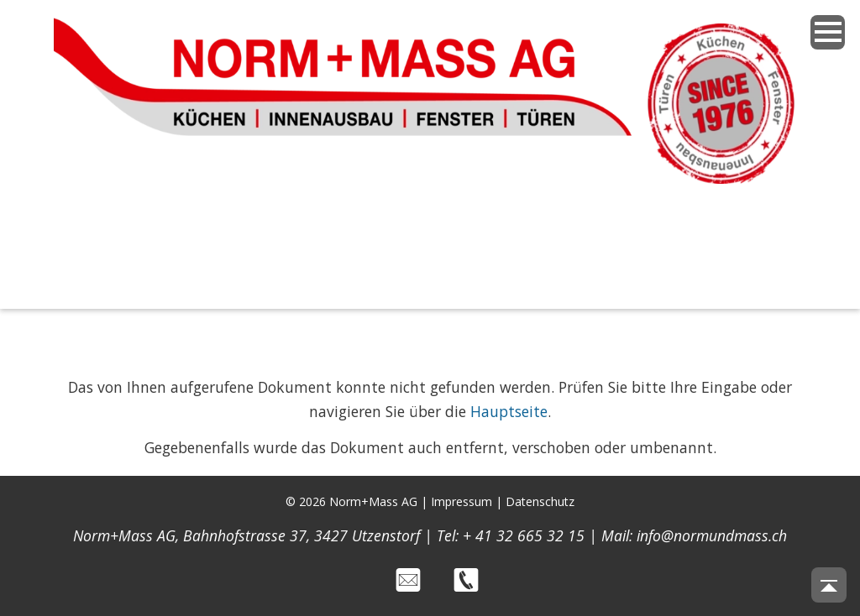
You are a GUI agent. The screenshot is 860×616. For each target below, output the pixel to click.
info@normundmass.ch (712, 535)
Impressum (461, 501)
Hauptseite (509, 411)
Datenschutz (540, 501)
